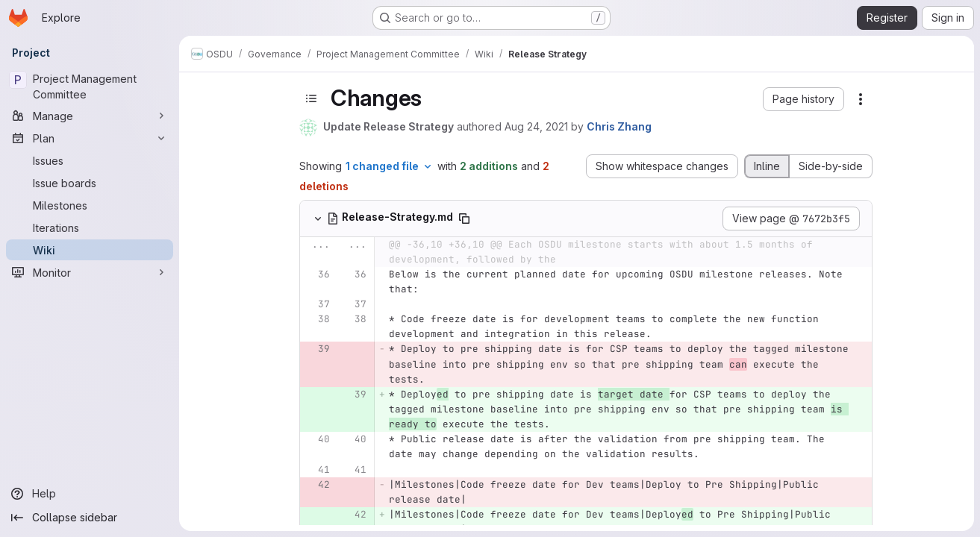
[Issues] (90, 160)
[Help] (90, 494)
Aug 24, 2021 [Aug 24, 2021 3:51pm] (536, 126)
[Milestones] (90, 205)
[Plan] (90, 138)
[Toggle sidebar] (311, 98)
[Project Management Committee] (90, 87)
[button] (803, 99)
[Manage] (90, 116)
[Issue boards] (90, 183)
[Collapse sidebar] (90, 518)
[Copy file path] (464, 219)
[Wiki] (90, 250)
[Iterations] (90, 227)
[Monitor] (90, 272)
